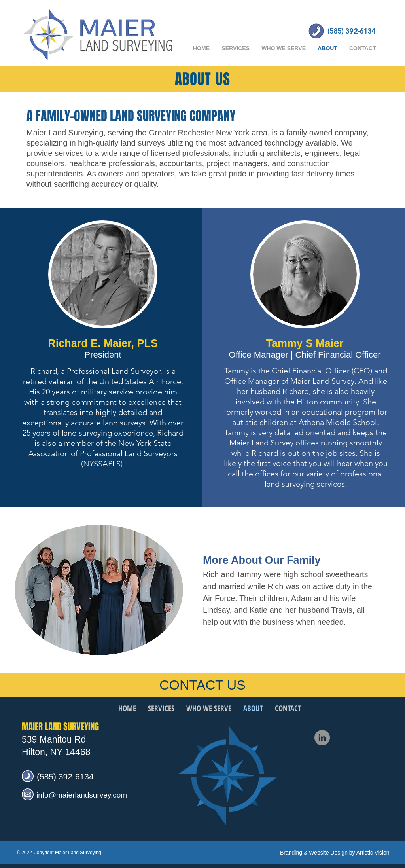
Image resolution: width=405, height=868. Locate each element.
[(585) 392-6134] (351, 31)
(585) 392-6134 (65, 776)
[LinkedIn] (322, 738)
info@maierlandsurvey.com (82, 795)
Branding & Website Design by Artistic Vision (335, 853)
